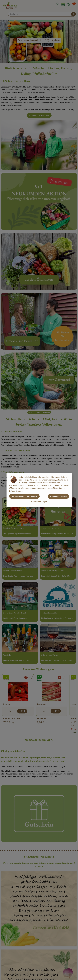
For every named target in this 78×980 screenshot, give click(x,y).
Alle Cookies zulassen (58, 496)
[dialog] (39, 490)
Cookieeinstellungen (39, 502)
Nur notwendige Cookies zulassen (24, 496)
